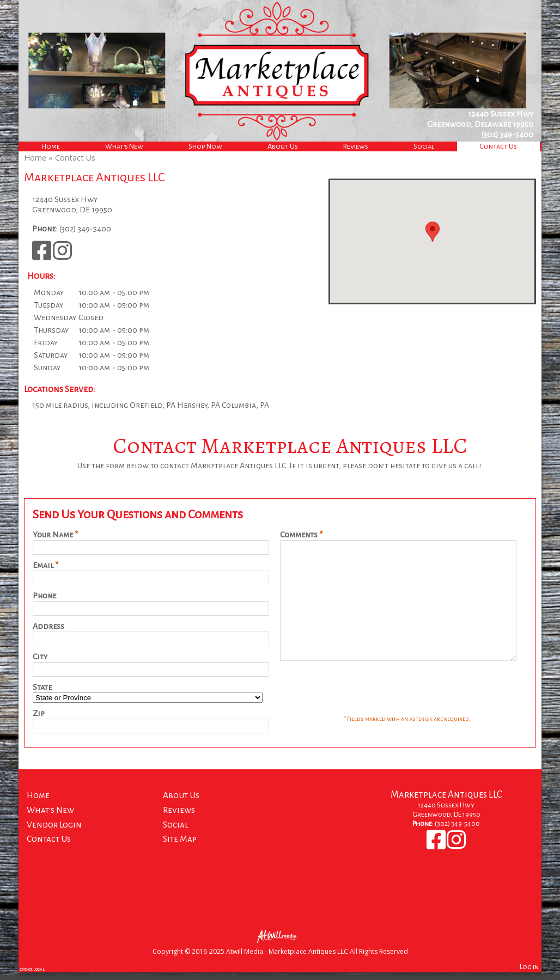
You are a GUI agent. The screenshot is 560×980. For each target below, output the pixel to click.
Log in (529, 974)
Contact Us (498, 146)
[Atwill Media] (280, 943)
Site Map (180, 846)
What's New (124, 146)
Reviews (356, 146)
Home (51, 146)
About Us (283, 146)
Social (424, 146)
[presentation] (363, 710)
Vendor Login (54, 832)
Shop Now (205, 146)
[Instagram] (62, 256)
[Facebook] (42, 256)
